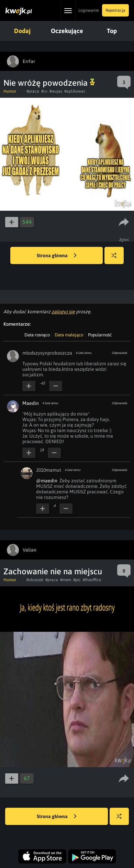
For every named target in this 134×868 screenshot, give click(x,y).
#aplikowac (75, 91)
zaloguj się (63, 312)
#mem (66, 580)
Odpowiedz (119, 353)
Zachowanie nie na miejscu (53, 571)
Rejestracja (115, 10)
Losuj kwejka (117, 259)
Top (112, 31)
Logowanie (88, 10)
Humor (10, 91)
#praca (33, 91)
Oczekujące (67, 31)
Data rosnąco (37, 335)
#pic (77, 580)
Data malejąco (69, 335)
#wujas (56, 91)
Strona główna (57, 256)
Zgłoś (124, 240)
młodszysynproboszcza (47, 353)
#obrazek (35, 580)
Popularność (100, 335)
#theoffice (92, 580)
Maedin (31, 403)
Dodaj (22, 31)
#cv (44, 91)
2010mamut (49, 470)
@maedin (47, 481)
